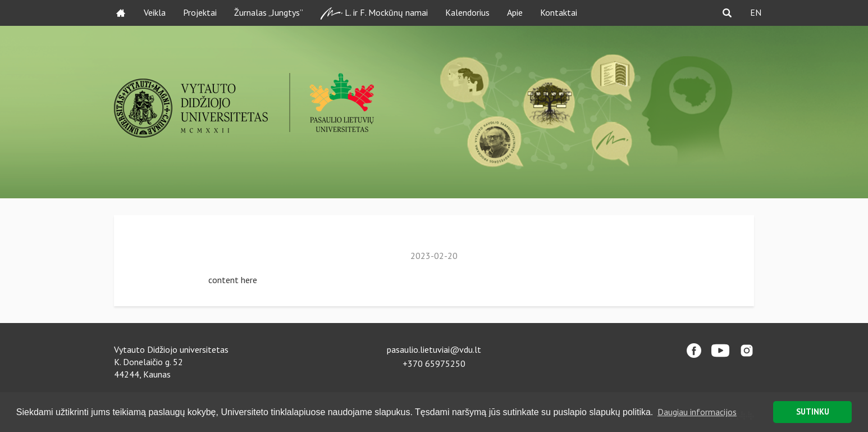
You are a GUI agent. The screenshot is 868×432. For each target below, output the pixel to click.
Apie (515, 12)
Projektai (200, 12)
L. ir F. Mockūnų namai (374, 13)
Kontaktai (559, 12)
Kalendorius (467, 12)
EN (756, 12)
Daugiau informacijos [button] (697, 412)
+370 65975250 (434, 363)
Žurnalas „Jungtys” (269, 12)
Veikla (155, 12)
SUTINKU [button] (813, 411)
